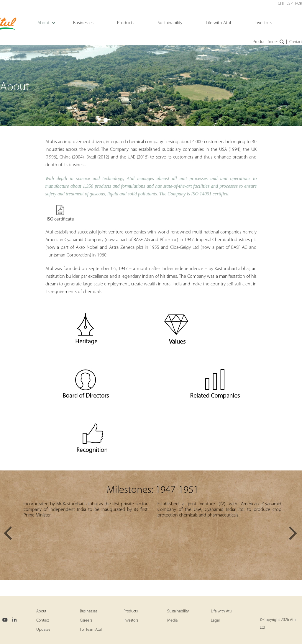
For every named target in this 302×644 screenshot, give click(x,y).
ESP (289, 4)
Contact (296, 42)
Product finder (269, 42)
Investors (131, 621)
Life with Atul (222, 611)
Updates (43, 630)
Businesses (89, 611)
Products (131, 611)
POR (299, 4)
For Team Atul (91, 630)
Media (172, 621)
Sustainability (178, 611)
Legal (215, 621)
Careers (86, 621)
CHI (281, 4)
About (41, 611)
